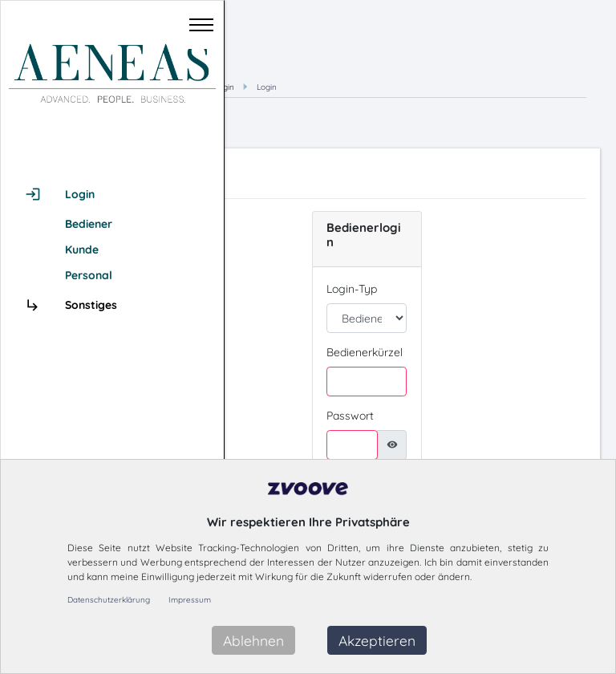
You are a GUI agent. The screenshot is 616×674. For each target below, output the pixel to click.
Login (442, 87)
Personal (89, 275)
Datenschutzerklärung (109, 600)
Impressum (190, 600)
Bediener (89, 224)
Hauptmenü (345, 87)
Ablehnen (253, 640)
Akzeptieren (377, 640)
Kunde (82, 250)
